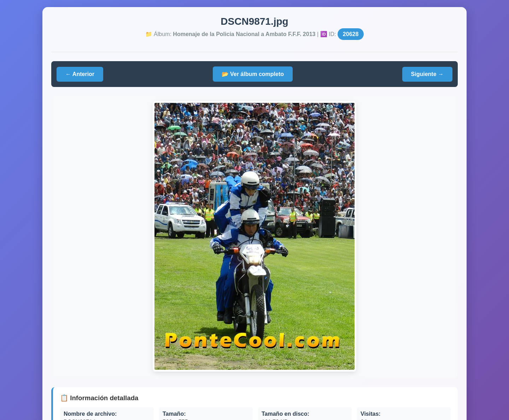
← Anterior (80, 74)
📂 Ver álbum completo (253, 74)
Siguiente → (427, 74)
